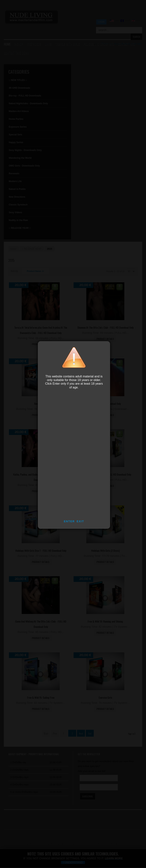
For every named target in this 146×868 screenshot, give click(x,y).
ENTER (69, 521)
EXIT (80, 521)
